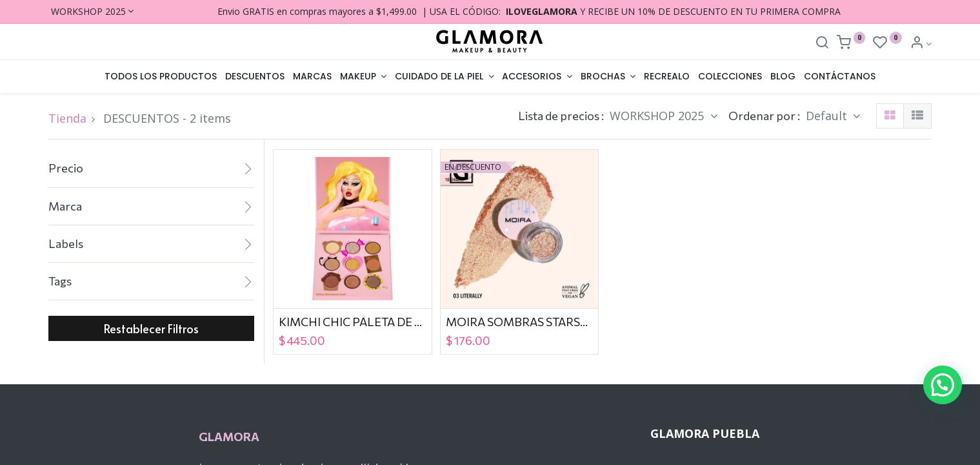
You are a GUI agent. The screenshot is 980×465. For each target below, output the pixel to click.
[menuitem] (161, 77)
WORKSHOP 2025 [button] (658, 116)
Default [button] (828, 116)
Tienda (67, 118)
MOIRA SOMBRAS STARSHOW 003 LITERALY (520, 322)
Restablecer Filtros (151, 328)
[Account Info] (921, 44)
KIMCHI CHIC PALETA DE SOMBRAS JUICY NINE (353, 322)
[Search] (822, 44)
